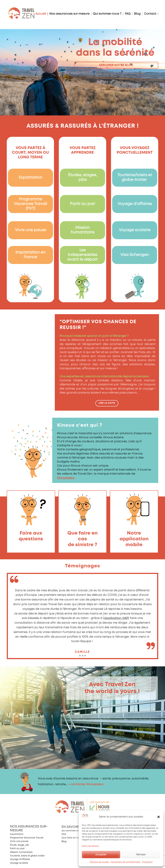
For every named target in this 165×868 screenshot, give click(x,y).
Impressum (147, 862)
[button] (159, 817)
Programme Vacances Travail (27, 838)
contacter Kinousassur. (87, 784)
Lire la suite (107, 403)
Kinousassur (66, 478)
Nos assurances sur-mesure (69, 14)
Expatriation (30, 178)
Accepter (101, 855)
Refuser (141, 855)
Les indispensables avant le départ (82, 255)
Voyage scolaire (135, 230)
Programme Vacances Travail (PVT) (30, 204)
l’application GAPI (116, 618)
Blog (137, 14)
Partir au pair (83, 204)
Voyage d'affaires (135, 204)
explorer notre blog (116, 65)
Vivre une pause (31, 230)
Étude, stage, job (19, 845)
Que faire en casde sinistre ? (82, 539)
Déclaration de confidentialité (126, 862)
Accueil (41, 14)
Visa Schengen (135, 255)
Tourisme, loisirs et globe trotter (27, 856)
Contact (150, 14)
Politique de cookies (99, 862)
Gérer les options (90, 846)
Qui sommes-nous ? (107, 14)
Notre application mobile (134, 539)
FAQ (128, 14)
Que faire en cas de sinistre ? (78, 838)
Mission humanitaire (21, 852)
